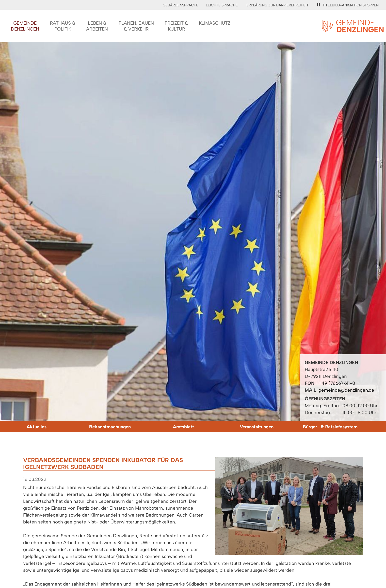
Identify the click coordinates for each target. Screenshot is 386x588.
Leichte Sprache (222, 5)
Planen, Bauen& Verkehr (136, 26)
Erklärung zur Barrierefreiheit (278, 5)
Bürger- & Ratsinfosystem (330, 427)
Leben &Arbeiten (97, 26)
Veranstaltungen (257, 427)
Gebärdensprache (181, 5)
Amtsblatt (183, 427)
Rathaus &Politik (63, 26)
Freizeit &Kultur (176, 26)
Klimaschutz (215, 23)
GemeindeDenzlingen (25, 26)
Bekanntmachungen (110, 427)
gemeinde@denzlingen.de (346, 390)
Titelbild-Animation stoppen (348, 5)
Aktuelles (37, 427)
